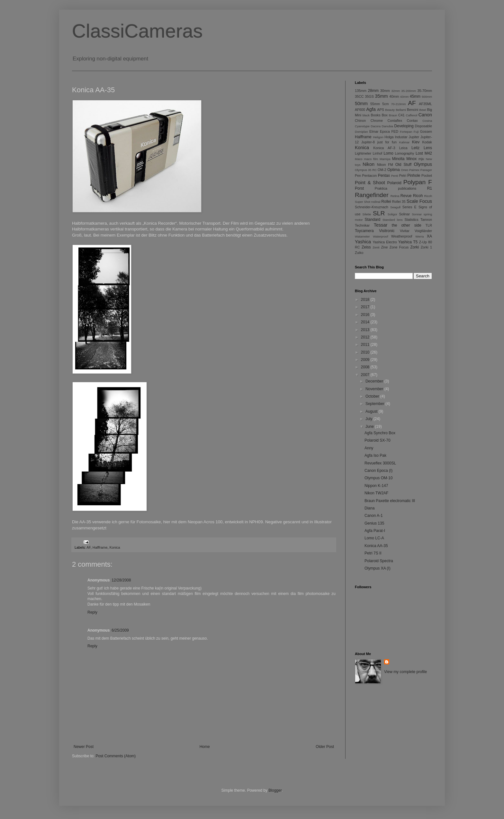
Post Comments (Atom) (116, 756)
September (375, 404)
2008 (366, 367)
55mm (375, 104)
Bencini (413, 110)
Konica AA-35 (376, 546)
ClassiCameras (137, 31)
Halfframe (100, 547)
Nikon (369, 164)
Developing (404, 126)
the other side (407, 225)
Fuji (416, 132)
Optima (394, 170)
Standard (373, 220)
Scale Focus (419, 201)
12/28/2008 (121, 580)
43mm (405, 97)
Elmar (374, 131)
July (369, 419)
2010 (366, 352)
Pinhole (414, 175)
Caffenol (412, 115)
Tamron (426, 220)
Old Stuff (403, 165)
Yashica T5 (408, 242)
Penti (395, 176)
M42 (428, 153)
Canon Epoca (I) (378, 471)
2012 (366, 337)
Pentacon (370, 175)
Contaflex (395, 121)
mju (421, 159)
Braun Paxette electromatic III (390, 501)
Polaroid (394, 183)
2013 (366, 330)
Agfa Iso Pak (375, 455)
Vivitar (405, 231)
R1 (430, 188)
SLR (379, 213)
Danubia (387, 126)
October (373, 396)
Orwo (405, 170)
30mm (385, 91)
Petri (403, 175)
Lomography (404, 153)
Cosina (427, 121)
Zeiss (366, 247)
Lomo (389, 153)
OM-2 (382, 170)
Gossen (426, 131)
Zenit (376, 247)
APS (381, 110)
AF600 (360, 110)
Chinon (360, 121)
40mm (394, 96)
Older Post (325, 747)
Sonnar (417, 214)
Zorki (414, 247)
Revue (406, 196)
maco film (371, 159)
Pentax (384, 175)
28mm (373, 91)
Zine (385, 247)
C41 (401, 115)
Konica (115, 547)
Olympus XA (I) (378, 568)
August (372, 411)
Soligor (392, 214)
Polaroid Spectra (379, 561)
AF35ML (425, 104)
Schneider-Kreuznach (372, 207)
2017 (366, 307)
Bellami (401, 110)
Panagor (426, 170)
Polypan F (418, 182)
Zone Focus (399, 247)
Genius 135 (374, 523)
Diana (369, 508)
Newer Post (84, 747)
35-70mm (425, 91)
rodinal (376, 202)
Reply (92, 612)
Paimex (414, 170)
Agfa (371, 109)
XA (429, 236)
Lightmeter (363, 153)
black (366, 115)
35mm (382, 96)
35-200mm (409, 91)
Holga (389, 137)
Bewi (423, 110)
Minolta (398, 159)
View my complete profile (405, 672)
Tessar (381, 225)
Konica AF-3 (384, 148)
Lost (419, 153)
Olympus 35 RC (366, 170)
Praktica (381, 188)
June (370, 427)
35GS (369, 96)
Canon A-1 (374, 516)
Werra (419, 236)
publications (407, 188)
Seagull (395, 207)
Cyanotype (362, 126)
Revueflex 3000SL (380, 463)
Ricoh (418, 196)
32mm (396, 91)
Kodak (427, 142)
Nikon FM (385, 165)
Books (376, 115)
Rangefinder (372, 195)
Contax (412, 121)
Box (385, 115)
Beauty (390, 110)
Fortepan (406, 132)
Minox (411, 159)
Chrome (377, 121)
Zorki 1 (426, 247)
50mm (361, 104)
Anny (369, 448)
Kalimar (405, 142)
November (375, 389)
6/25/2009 (120, 630)
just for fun (387, 142)
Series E (410, 207)
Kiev (416, 142)
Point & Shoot (370, 183)
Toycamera (364, 231)
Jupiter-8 (368, 142)
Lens (428, 148)
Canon (425, 115)
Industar (401, 137)
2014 (366, 322)
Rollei (386, 202)
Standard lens (393, 220)
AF (89, 547)
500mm (427, 97)
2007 (366, 375)
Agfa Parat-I (375, 531)
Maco (359, 159)
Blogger (275, 790)
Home (205, 747)
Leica (403, 148)
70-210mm (399, 104)
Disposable (423, 126)
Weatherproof (402, 236)
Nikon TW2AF (376, 493)
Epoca (385, 131)
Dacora (376, 126)
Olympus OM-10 (378, 478)
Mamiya (385, 159)
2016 (366, 315)
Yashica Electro (385, 242)
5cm (385, 104)
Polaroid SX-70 (378, 440)
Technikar (362, 225)
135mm (361, 91)
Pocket (427, 175)
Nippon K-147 (376, 486)
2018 (366, 300)
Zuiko (359, 253)
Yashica (363, 242)
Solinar (404, 214)
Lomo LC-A (374, 538)
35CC (359, 96)
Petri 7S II (373, 553)
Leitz (415, 148)
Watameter (362, 236)
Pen (358, 175)
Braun (393, 115)
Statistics (411, 220)
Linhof (378, 153)
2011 (366, 345)
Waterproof (380, 236)
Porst (359, 188)
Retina (395, 196)
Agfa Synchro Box (380, 433)
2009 (366, 360)
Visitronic (387, 231)
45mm (415, 96)
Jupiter (414, 137)
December (375, 381)
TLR (429, 225)
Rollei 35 (399, 202)
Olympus (423, 164)
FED (395, 131)
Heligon (378, 137)
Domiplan (361, 132)
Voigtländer (423, 231)
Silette (367, 214)
